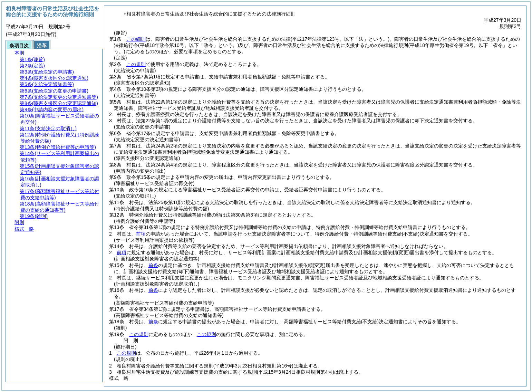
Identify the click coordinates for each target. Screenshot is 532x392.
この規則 (136, 64)
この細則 (136, 39)
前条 (153, 265)
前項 (141, 234)
